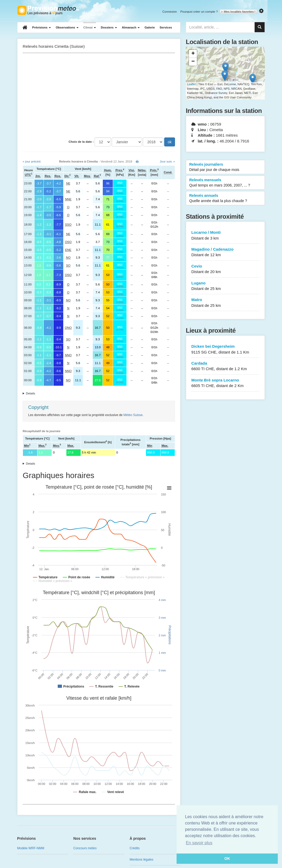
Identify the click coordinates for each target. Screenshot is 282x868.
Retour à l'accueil (48, 10)
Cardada (225, 366)
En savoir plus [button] (199, 843)
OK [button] (227, 859)
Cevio (225, 269)
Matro (225, 303)
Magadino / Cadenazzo (225, 252)
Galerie (150, 27)
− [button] (193, 62)
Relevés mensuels (225, 183)
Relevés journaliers (225, 167)
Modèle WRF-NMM (31, 848)
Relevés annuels (225, 198)
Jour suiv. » (167, 161)
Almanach (131, 27)
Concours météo (85, 848)
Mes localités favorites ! (238, 12)
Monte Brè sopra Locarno (225, 383)
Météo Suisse (133, 415)
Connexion (170, 12)
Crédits (135, 848)
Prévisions (42, 27)
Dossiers (109, 27)
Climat (90, 27)
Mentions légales (142, 860)
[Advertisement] (99, 95)
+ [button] (193, 54)
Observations (67, 27)
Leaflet (191, 84)
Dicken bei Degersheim (225, 349)
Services (166, 27)
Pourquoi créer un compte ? (199, 12)
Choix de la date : (81, 142)
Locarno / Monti (225, 235)
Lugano (225, 286)
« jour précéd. (32, 161)
